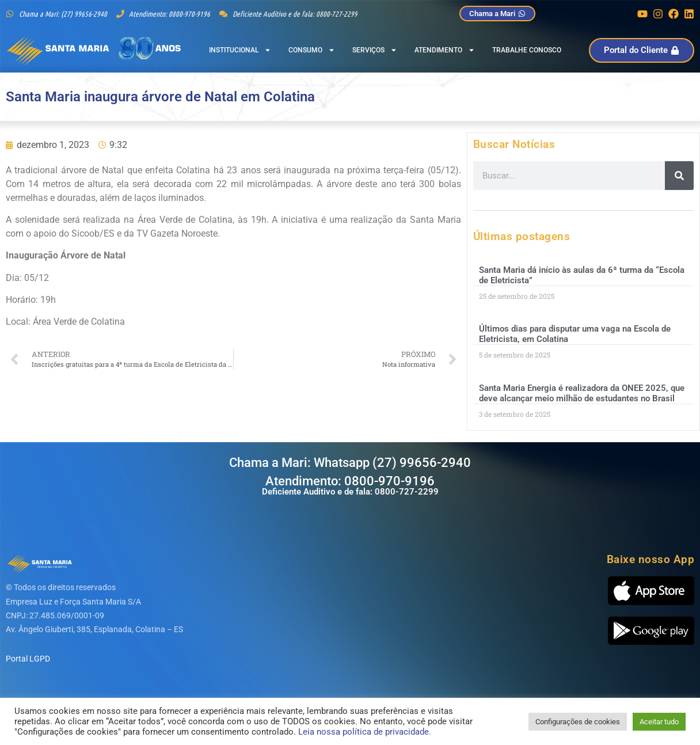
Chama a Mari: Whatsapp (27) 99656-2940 (350, 463)
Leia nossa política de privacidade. (365, 732)
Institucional (240, 50)
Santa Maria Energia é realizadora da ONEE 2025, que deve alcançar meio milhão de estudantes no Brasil (582, 393)
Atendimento (445, 50)
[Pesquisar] (679, 176)
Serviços (375, 50)
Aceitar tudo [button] (659, 722)
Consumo (312, 50)
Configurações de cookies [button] (578, 722)
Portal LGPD (28, 659)
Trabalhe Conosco (527, 50)
